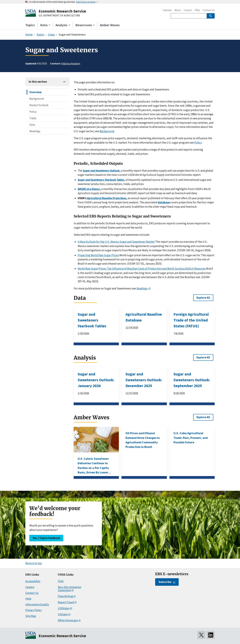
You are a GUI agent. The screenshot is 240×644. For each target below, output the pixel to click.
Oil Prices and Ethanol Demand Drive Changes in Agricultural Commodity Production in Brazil (143, 440)
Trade (33, 118)
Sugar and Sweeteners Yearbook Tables (92, 320)
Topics (30, 25)
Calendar (167, 10)
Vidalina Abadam (71, 63)
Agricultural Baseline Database (144, 317)
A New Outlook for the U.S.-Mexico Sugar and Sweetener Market (116, 242)
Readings (35, 131)
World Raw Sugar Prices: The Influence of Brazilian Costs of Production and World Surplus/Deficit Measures (142, 269)
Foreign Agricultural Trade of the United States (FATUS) (191, 320)
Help (28, 599)
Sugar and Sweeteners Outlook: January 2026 (96, 380)
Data (32, 125)
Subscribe (165, 582)
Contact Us (209, 10)
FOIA (61, 581)
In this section (38, 82)
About (178, 10)
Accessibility (33, 581)
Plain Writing (65, 596)
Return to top (34, 563)
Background (37, 99)
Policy (33, 112)
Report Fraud (66, 602)
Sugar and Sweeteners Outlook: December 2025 (144, 380)
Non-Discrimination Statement (69, 589)
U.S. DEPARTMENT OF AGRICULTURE (59, 16)
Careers (188, 10)
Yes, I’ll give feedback (46, 538)
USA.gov (63, 614)
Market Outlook (39, 105)
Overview (35, 92)
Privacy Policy (34, 610)
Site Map (31, 616)
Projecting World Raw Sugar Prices (98, 255)
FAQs (197, 10)
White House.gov (68, 620)
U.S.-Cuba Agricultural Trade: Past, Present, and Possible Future (191, 438)
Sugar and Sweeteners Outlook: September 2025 (192, 380)
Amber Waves (110, 25)
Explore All (203, 298)
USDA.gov (64, 608)
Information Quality (37, 604)
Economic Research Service (62, 11)
